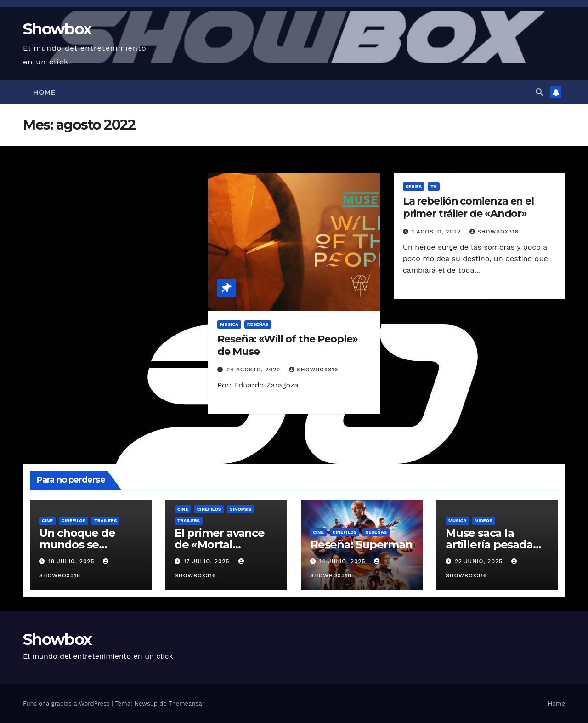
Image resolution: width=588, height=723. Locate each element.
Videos (483, 521)
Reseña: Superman (361, 544)
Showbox (57, 29)
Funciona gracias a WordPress (67, 703)
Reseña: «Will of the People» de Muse (287, 345)
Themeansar (187, 703)
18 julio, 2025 (72, 561)
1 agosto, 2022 (438, 232)
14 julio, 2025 (344, 561)
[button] (539, 92)
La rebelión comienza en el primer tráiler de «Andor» (468, 207)
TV (433, 186)
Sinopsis (240, 509)
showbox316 (314, 370)
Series (414, 186)
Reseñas (258, 324)
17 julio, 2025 (208, 561)
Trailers (105, 521)
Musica (229, 324)
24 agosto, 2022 (254, 370)
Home (44, 92)
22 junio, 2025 (480, 561)
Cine (47, 521)
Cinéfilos (74, 521)
